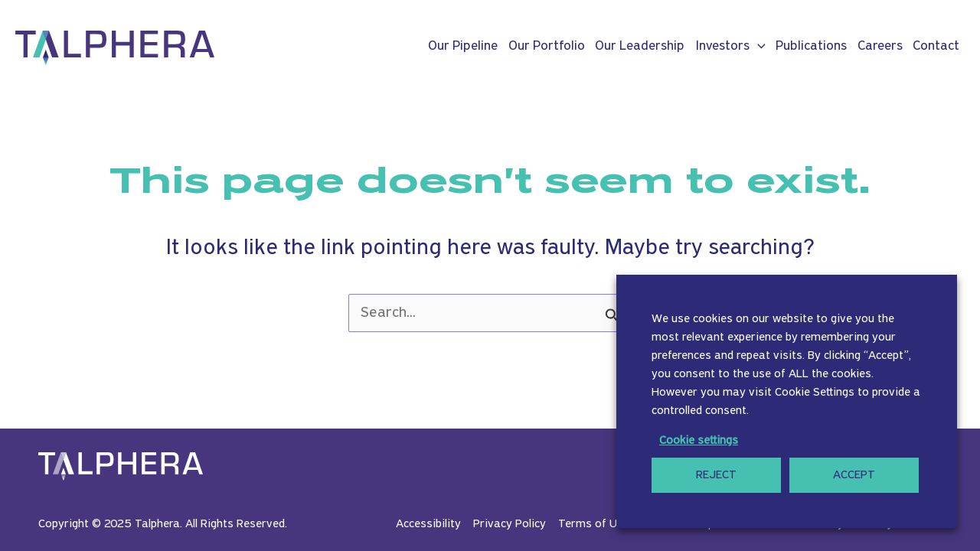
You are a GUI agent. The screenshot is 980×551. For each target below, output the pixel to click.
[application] (758, 47)
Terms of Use (594, 524)
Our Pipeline (463, 46)
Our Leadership (640, 46)
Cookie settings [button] (699, 441)
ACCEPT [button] (854, 475)
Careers (880, 46)
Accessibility (428, 524)
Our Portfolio (547, 46)
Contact (936, 46)
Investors (730, 47)
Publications (811, 46)
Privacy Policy (510, 524)
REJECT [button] (716, 475)
